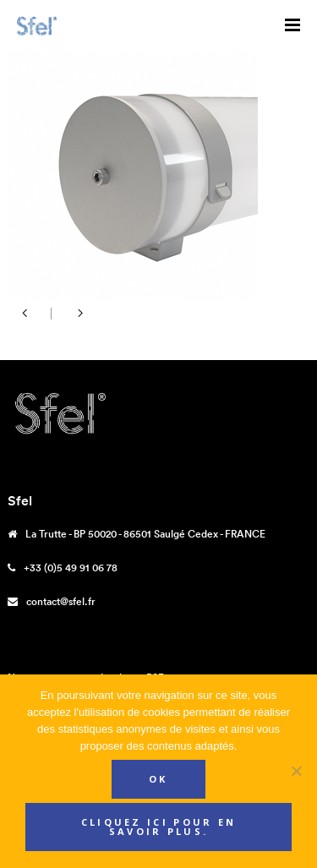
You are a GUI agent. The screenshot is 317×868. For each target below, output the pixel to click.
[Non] (296, 771)
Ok (158, 779)
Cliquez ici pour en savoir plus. (159, 827)
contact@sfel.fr (61, 601)
